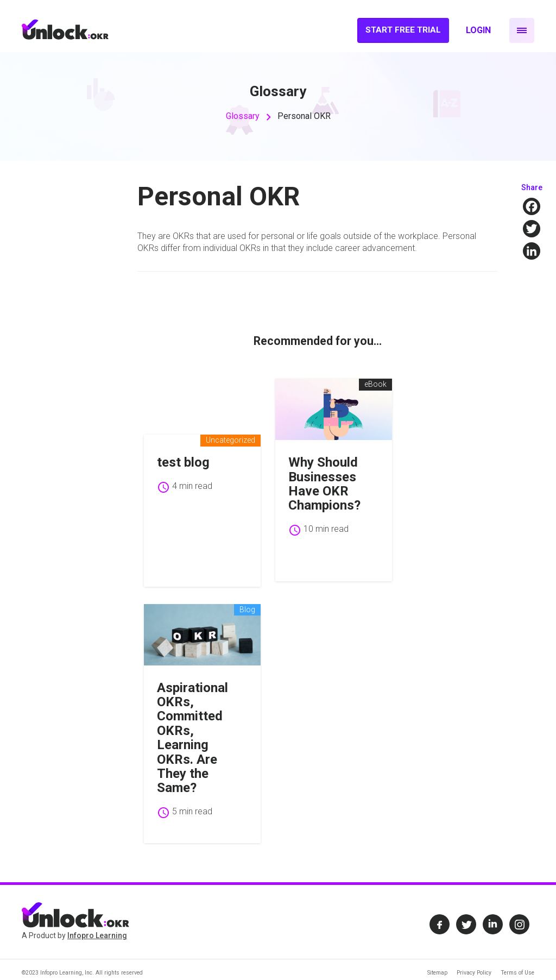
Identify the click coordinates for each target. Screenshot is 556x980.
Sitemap (437, 961)
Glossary (243, 116)
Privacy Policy (474, 961)
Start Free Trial (403, 30)
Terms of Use (517, 961)
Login (478, 30)
